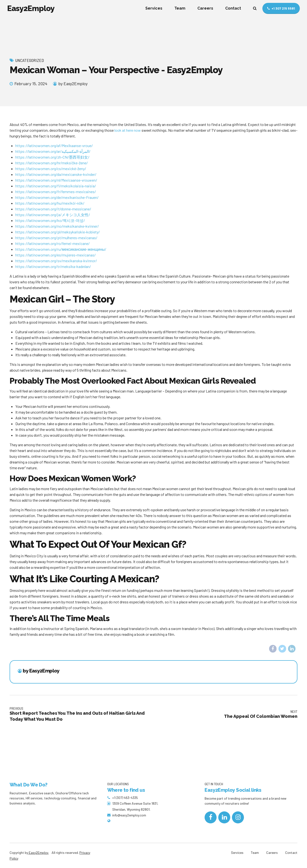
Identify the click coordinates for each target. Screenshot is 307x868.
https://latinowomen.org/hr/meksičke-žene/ (52, 163)
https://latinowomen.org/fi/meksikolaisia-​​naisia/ (56, 186)
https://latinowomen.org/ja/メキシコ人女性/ (53, 215)
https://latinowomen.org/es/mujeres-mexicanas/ (56, 255)
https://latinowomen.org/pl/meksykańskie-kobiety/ (58, 232)
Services (154, 8)
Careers (205, 8)
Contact (233, 8)
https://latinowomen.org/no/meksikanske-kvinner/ (57, 226)
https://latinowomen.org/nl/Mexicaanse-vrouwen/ (56, 180)
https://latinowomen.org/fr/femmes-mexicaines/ (56, 192)
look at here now (128, 130)
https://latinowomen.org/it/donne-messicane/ (53, 209)
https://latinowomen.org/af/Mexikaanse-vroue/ (54, 146)
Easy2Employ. (38, 853)
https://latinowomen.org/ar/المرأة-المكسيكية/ (53, 151)
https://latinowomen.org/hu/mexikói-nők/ (50, 203)
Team (180, 8)
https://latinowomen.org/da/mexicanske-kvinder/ (56, 174)
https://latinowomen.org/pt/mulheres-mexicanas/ (56, 238)
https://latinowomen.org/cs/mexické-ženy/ (51, 169)
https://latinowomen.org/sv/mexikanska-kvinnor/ (56, 261)
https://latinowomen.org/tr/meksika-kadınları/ (53, 266)
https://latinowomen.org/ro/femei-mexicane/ (53, 243)
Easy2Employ (31, 8)
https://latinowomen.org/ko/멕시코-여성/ (50, 220)
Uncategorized (30, 60)
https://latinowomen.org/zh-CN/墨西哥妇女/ (52, 157)
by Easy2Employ (73, 83)
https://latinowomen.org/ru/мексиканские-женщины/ (61, 249)
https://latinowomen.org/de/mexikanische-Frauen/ (57, 197)
